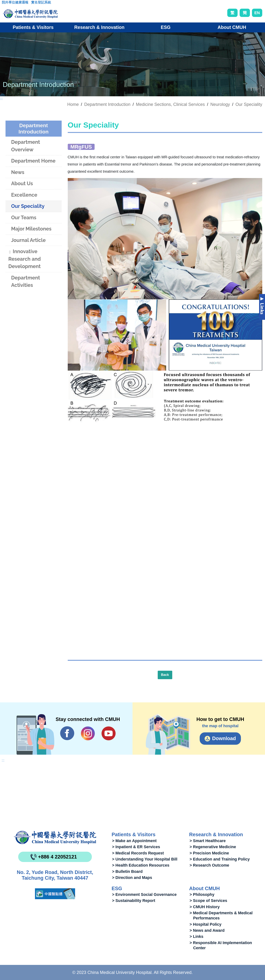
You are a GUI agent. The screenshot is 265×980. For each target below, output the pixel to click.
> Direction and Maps (132, 878)
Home (73, 104)
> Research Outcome (209, 865)
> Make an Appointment (134, 841)
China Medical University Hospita (55, 838)
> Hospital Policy (205, 924)
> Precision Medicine (209, 853)
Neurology (220, 104)
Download (224, 738)
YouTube (108, 733)
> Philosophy (202, 894)
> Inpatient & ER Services (136, 847)
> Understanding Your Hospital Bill (145, 859)
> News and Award (207, 930)
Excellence (24, 195)
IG (88, 733)
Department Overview (25, 146)
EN (257, 13)
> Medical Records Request (138, 853)
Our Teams (24, 218)
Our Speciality (249, 104)
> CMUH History (205, 907)
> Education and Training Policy (220, 859)
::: (5, 3)
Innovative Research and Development (24, 259)
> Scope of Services (208, 901)
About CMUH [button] (232, 27)
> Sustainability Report (134, 901)
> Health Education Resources (141, 865)
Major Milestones (31, 229)
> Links (196, 936)
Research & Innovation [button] (99, 27)
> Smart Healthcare (208, 841)
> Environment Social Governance (144, 894)
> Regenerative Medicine (213, 847)
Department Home (33, 161)
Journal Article (28, 240)
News (18, 172)
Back (165, 675)
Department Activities (25, 281)
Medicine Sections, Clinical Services (170, 104)
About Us (22, 183)
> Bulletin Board (127, 871)
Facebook (67, 733)
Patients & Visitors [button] (33, 27)
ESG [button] (166, 27)
